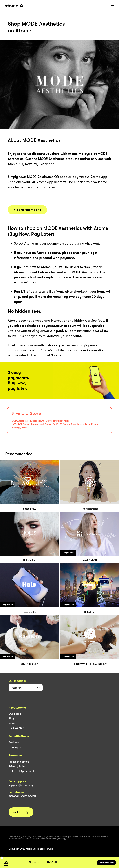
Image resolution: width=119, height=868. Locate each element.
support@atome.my (21, 785)
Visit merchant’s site (27, 210)
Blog (11, 719)
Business (14, 742)
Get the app (21, 812)
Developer (15, 747)
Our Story (15, 714)
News (12, 723)
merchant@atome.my (22, 796)
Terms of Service (19, 762)
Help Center (16, 728)
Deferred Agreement (21, 771)
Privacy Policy (17, 766)
